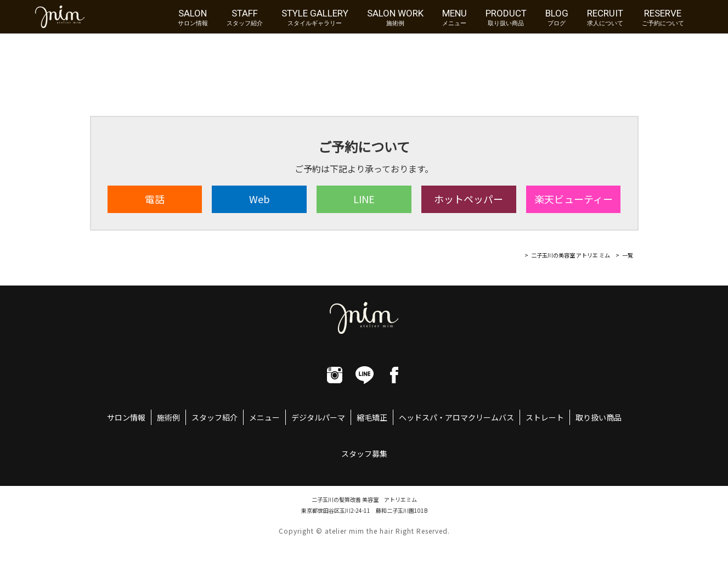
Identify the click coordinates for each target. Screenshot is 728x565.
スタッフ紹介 (215, 417)
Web (259, 199)
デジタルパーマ (318, 417)
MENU (455, 17)
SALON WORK (395, 17)
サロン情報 (126, 417)
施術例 (168, 417)
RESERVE (663, 17)
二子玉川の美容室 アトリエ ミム (571, 255)
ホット (469, 199)
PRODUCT (506, 17)
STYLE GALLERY (315, 17)
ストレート (545, 417)
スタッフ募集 (364, 454)
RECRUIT (605, 17)
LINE (364, 199)
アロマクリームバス (479, 417)
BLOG (557, 17)
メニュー (264, 417)
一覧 (628, 255)
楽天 (574, 199)
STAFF (245, 17)
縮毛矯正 (372, 417)
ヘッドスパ (418, 417)
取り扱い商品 (599, 417)
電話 (155, 199)
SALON (193, 17)
